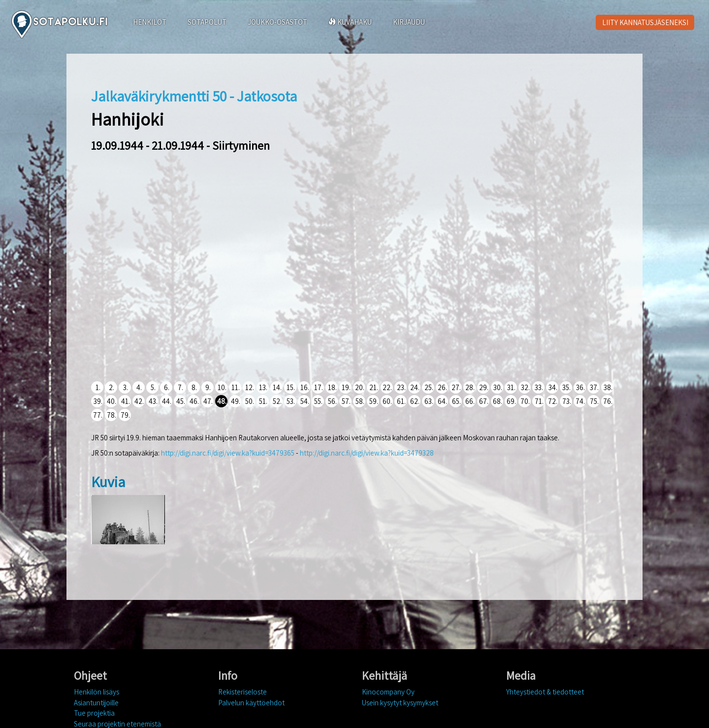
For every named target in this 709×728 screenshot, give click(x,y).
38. (608, 387)
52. (277, 401)
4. (139, 387)
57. (346, 401)
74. (580, 401)
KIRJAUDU (409, 22)
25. (429, 387)
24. (415, 387)
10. (222, 387)
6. (167, 387)
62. (415, 401)
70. (525, 401)
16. (305, 387)
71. (539, 401)
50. (250, 401)
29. (484, 387)
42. (139, 401)
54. (305, 401)
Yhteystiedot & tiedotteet (545, 692)
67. (484, 401)
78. (112, 415)
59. (374, 401)
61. (401, 401)
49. (236, 401)
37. (594, 387)
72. (553, 401)
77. (98, 415)
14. (277, 387)
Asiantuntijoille (96, 703)
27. (456, 387)
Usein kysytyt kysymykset (400, 703)
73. (567, 401)
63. (429, 401)
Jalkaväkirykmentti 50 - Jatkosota (194, 96)
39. (98, 401)
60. (387, 401)
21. (374, 387)
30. (498, 387)
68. (498, 401)
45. (181, 401)
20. (360, 387)
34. (553, 387)
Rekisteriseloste (242, 692)
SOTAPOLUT (207, 22)
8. (194, 387)
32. (525, 387)
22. (387, 387)
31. (511, 387)
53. (291, 401)
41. (126, 401)
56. (332, 401)
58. (360, 401)
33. (539, 387)
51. (263, 401)
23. (401, 387)
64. (442, 401)
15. (291, 387)
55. (318, 401)
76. (608, 401)
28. (470, 387)
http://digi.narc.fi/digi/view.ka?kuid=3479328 (367, 453)
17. (319, 387)
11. (236, 387)
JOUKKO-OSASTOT (277, 22)
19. (346, 387)
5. (153, 387)
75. (594, 401)
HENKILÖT (150, 22)
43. (153, 401)
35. (566, 387)
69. (511, 401)
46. (194, 401)
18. (332, 387)
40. (112, 401)
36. (580, 387)
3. (126, 387)
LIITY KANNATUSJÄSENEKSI (645, 22)
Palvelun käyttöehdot (251, 703)
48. (222, 401)
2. (112, 387)
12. (250, 387)
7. (180, 387)
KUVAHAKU (350, 22)
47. (208, 401)
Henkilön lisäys (97, 692)
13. (263, 387)
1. (98, 387)
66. (470, 401)
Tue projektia (94, 713)
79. (125, 415)
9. (208, 387)
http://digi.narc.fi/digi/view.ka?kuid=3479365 (228, 453)
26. (442, 387)
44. (167, 401)
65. (456, 401)
